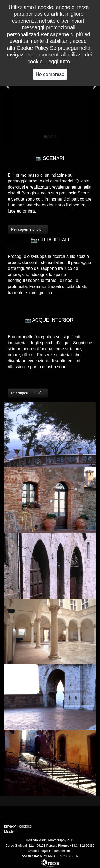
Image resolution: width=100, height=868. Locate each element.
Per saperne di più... (28, 229)
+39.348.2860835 (82, 846)
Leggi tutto (58, 62)
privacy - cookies (18, 826)
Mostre (10, 832)
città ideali (76, 286)
